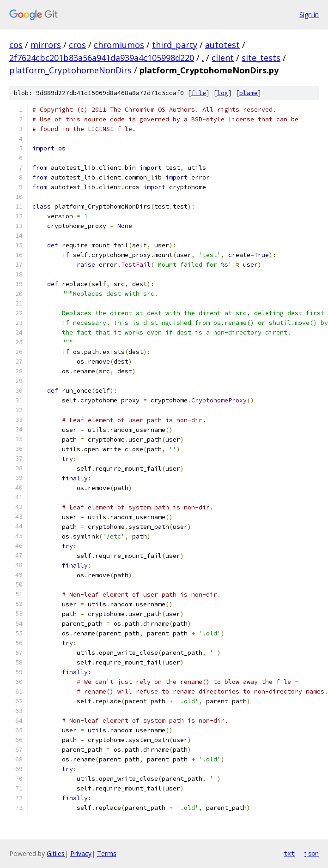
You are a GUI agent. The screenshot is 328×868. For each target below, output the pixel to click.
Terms (107, 853)
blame (249, 93)
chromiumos (119, 45)
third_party (175, 45)
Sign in (309, 15)
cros (77, 45)
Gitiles (56, 853)
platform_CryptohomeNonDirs (70, 70)
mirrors (46, 45)
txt (289, 853)
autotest (222, 45)
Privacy (81, 853)
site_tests (261, 58)
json (311, 853)
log (223, 93)
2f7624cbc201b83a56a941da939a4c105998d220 (102, 58)
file (199, 93)
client (223, 58)
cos (16, 45)
